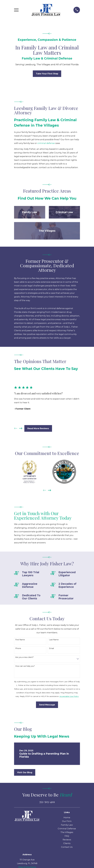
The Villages (67, 832)
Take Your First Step (47, 74)
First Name (20, 640)
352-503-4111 (47, 802)
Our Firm (67, 821)
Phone (18, 648)
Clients (67, 843)
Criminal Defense (67, 829)
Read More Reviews (38, 428)
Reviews (67, 840)
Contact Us (67, 847)
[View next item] (21, 428)
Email (51, 648)
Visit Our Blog (25, 772)
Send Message (47, 705)
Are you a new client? (24, 657)
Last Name (54, 640)
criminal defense (46, 143)
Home (67, 817)
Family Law (67, 825)
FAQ (67, 836)
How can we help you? (25, 666)
